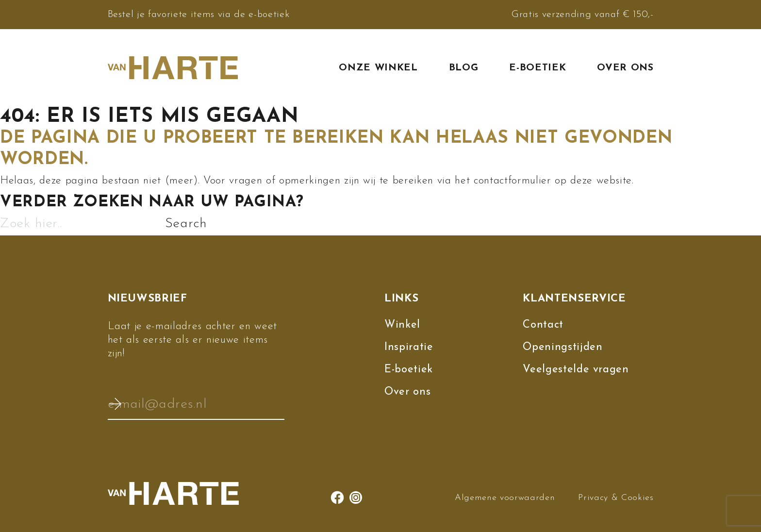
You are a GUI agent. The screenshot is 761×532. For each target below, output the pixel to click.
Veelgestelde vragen (576, 370)
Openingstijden (562, 347)
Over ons (625, 68)
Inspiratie (409, 347)
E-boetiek (538, 68)
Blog (464, 68)
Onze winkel (378, 68)
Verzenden (115, 404)
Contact (543, 325)
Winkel (402, 325)
